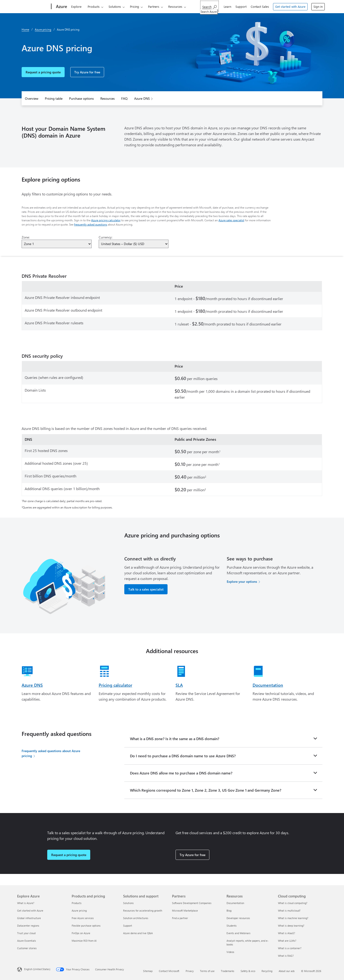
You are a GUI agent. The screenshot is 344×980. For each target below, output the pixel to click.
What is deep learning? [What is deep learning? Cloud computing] (291, 926)
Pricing (135, 6)
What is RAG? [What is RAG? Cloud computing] (286, 956)
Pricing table (54, 98)
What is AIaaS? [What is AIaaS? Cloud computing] (287, 933)
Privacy (190, 971)
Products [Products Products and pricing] (77, 903)
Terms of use (207, 971)
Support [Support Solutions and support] (128, 926)
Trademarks (228, 971)
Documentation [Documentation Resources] (235, 903)
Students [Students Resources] (232, 926)
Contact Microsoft (169, 971)
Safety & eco (248, 971)
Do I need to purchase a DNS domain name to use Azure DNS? (183, 756)
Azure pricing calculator (106, 220)
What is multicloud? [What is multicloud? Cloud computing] (289, 911)
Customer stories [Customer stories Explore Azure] (27, 948)
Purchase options (81, 98)
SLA (179, 685)
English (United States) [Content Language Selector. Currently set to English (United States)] (37, 969)
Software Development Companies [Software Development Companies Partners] (192, 903)
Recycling (267, 971)
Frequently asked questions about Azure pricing (51, 753)
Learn (227, 6)
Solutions (115, 6)
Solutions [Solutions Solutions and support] (128, 903)
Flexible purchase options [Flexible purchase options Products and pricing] (86, 926)
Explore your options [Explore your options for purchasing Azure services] (242, 581)
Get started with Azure (290, 6)
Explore (76, 6)
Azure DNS (142, 98)
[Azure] (61, 7)
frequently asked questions (91, 224)
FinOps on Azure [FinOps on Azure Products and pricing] (81, 933)
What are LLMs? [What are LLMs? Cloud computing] (287, 941)
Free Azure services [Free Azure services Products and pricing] (83, 918)
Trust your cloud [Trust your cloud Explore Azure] (26, 933)
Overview (32, 98)
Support (241, 6)
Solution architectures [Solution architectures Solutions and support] (136, 918)
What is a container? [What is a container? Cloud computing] (290, 948)
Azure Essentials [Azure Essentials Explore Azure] (27, 941)
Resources (175, 6)
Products (94, 6)
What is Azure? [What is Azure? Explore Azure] (26, 903)
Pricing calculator (115, 685)
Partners (154, 6)
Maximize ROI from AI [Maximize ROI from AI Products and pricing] (84, 941)
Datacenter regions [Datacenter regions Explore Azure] (28, 926)
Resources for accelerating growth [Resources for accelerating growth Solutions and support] (143, 911)
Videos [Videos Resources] (230, 952)
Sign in (318, 6)
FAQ (124, 98)
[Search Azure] (209, 6)
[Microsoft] (33, 7)
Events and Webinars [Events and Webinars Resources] (238, 933)
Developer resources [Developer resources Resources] (238, 918)
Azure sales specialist (231, 220)
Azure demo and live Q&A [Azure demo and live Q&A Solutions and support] (138, 933)
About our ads (287, 971)
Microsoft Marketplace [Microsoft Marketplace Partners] (185, 911)
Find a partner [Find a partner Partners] (180, 918)
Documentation (268, 685)
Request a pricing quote (43, 72)
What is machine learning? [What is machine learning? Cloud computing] (293, 918)
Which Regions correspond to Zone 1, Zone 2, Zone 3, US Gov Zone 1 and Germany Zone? (206, 790)
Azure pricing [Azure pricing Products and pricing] (79, 911)
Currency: (106, 237)
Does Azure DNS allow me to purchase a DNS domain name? (181, 773)
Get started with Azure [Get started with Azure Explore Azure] (30, 911)
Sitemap (148, 971)
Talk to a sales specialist (146, 589)
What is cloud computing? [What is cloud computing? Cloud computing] (293, 903)
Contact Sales (260, 6)
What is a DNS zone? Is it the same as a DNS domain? (175, 739)
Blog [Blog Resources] (229, 911)
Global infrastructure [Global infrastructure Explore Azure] (29, 918)
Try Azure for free (87, 72)
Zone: (26, 237)
